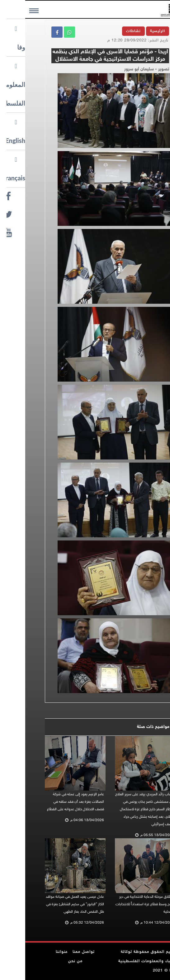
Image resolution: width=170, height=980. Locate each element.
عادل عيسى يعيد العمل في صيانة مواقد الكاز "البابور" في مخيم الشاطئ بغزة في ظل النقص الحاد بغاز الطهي (50, 904)
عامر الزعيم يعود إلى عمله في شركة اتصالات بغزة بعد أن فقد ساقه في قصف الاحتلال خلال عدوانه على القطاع (50, 802)
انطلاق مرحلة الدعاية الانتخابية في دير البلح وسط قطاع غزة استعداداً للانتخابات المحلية (120, 904)
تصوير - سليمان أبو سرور (121, 69)
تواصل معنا (58, 952)
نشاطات (108, 31)
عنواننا (37, 952)
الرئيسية (132, 31)
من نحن (50, 961)
